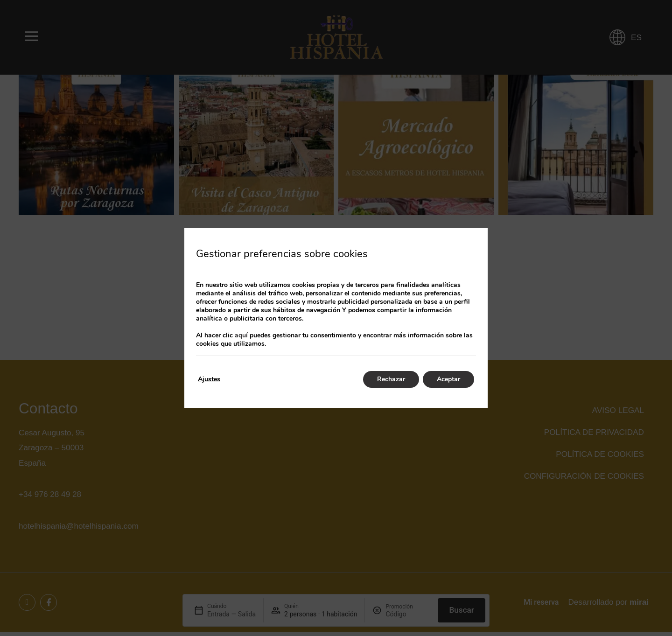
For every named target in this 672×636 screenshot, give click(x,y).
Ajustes (209, 379)
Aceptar (448, 379)
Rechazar (391, 379)
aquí (241, 335)
